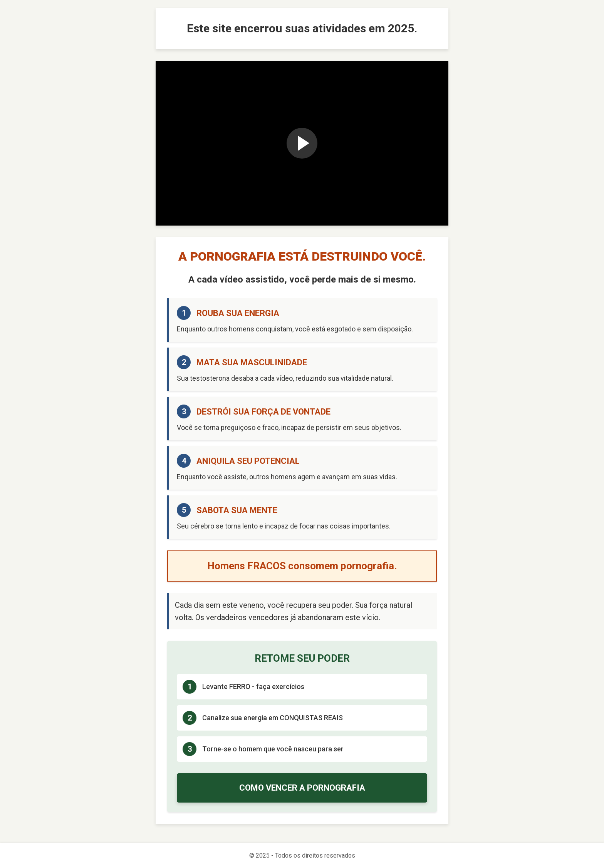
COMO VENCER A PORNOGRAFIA (302, 788)
